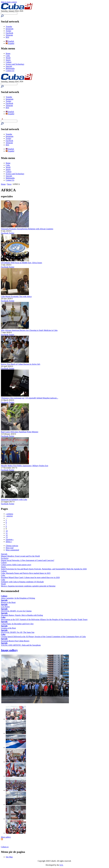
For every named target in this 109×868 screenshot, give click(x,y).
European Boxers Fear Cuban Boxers (15, 641)
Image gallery (9, 650)
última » (9, 542)
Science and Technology (15, 64)
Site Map (9, 857)
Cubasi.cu (5, 847)
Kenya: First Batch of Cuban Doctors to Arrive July (21, 364)
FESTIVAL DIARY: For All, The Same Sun (18, 632)
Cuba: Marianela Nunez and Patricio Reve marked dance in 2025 (26, 573)
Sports (8, 60)
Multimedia (10, 68)
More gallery (6, 837)
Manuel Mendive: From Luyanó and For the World (20, 556)
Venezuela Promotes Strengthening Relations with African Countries (27, 229)
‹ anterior (9, 516)
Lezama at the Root (8, 628)
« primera (9, 514)
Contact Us (10, 71)
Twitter (8, 31)
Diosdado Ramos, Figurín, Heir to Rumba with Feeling (22, 615)
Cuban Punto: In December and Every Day (17, 624)
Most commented (12, 550)
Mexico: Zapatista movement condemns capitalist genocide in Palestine (28, 586)
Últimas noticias (12, 546)
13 (7, 537)
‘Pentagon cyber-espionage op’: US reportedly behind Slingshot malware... (30, 398)
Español (10, 43)
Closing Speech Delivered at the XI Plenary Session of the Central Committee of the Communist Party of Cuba (43, 637)
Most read (10, 548)
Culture (9, 62)
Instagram (10, 29)
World (8, 58)
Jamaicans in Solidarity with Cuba (14, 499)
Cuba (8, 56)
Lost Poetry (5, 607)
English (10, 41)
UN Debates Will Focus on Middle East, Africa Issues (21, 263)
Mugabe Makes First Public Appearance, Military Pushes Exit (25, 466)
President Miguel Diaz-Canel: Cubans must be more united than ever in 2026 (30, 577)
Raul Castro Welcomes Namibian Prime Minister (20, 432)
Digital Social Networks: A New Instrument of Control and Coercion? (28, 560)
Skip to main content (9, 2)
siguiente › (10, 539)
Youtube (9, 27)
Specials (9, 66)
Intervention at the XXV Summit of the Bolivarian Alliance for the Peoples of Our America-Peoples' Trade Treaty (44, 619)
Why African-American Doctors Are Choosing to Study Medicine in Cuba (29, 330)
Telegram (9, 35)
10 (7, 531)
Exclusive (5, 558)
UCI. (62, 865)
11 (7, 533)
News (9, 184)
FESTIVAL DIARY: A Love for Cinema (16, 611)
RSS (7, 37)
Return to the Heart (8, 602)
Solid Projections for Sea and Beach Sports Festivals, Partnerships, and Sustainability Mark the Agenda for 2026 (44, 569)
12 (7, 535)
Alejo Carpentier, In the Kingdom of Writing (18, 598)
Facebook (9, 33)
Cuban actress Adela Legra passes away (16, 565)
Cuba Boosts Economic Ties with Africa (16, 296)
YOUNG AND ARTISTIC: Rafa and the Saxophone (21, 645)
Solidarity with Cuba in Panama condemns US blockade (22, 582)
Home (8, 53)
